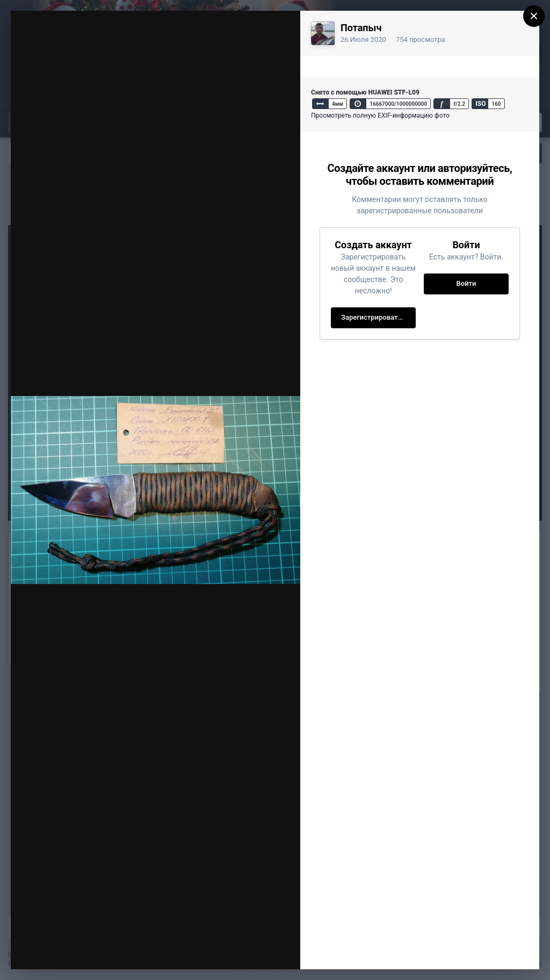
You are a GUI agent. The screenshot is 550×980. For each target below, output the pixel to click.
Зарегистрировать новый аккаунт (378, 317)
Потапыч (361, 28)
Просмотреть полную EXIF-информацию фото (380, 116)
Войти (466, 283)
